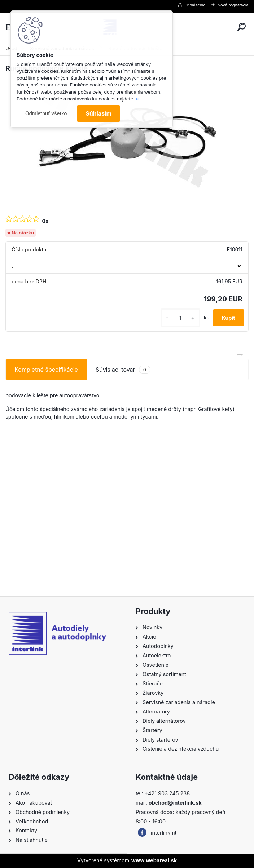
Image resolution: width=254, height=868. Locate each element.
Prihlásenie (195, 5)
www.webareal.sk (154, 860)
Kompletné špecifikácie (46, 370)
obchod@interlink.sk (175, 803)
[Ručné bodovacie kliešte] (127, 137)
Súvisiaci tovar (123, 370)
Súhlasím (98, 113)
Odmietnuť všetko (46, 113)
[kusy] (180, 318)
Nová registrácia (233, 5)
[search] (242, 27)
